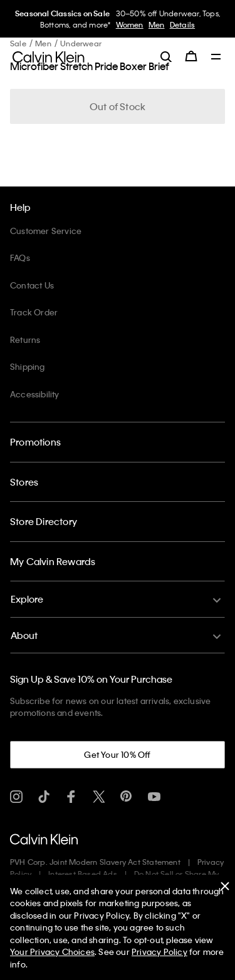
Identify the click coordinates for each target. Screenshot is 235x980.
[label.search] (166, 56)
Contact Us (32, 285)
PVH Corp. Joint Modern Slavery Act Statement (95, 862)
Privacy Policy (159, 952)
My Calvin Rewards (53, 561)
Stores (24, 482)
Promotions (35, 442)
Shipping (28, 366)
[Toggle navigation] (216, 58)
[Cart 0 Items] (191, 56)
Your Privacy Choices (52, 952)
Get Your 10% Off (117, 754)
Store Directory (44, 521)
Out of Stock (118, 106)
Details (182, 24)
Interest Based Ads (83, 874)
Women (130, 24)
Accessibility (35, 394)
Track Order (34, 312)
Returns (25, 339)
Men (157, 24)
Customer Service (46, 231)
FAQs (20, 258)
